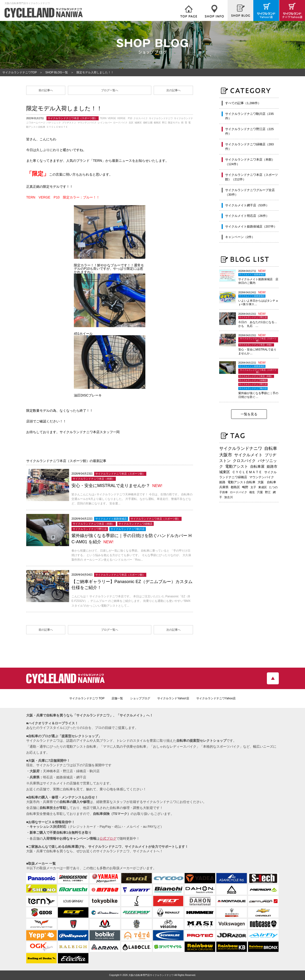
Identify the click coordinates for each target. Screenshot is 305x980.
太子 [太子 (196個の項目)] (253, 487)
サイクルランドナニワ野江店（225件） (249, 131)
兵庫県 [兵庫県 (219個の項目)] (224, 487)
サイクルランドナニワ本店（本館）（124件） (250, 162)
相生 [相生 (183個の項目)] (252, 492)
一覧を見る (249, 414)
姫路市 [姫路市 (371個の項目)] (272, 466)
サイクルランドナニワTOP (20, 72)
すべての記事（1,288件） (243, 103)
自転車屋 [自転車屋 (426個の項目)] (257, 466)
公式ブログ (108, 838)
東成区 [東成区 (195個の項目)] (263, 487)
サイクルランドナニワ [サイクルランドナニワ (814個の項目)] (241, 448)
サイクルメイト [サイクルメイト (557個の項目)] (248, 455)
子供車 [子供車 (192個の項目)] (224, 492)
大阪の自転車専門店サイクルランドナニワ (151, 975)
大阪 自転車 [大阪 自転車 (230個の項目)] (267, 482)
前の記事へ (46, 90)
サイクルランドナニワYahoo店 (216, 698)
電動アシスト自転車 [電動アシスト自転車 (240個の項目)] (241, 482)
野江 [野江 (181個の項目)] (268, 492)
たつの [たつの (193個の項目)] (273, 487)
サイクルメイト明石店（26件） (247, 216)
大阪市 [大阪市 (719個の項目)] (226, 455)
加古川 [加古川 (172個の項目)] (229, 497)
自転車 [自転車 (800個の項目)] (271, 448)
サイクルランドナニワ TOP (87, 698)
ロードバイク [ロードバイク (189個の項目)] (239, 492)
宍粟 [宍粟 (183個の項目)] (260, 492)
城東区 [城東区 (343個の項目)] (225, 472)
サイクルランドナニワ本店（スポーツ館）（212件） (252, 177)
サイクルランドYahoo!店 (173, 698)
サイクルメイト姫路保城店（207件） (251, 226)
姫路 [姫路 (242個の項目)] (222, 482)
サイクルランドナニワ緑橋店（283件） (249, 147)
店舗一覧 (117, 698)
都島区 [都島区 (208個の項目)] (235, 487)
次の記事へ (173, 90)
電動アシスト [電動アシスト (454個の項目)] (237, 466)
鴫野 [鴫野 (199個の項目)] (245, 487)
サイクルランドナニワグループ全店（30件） (250, 192)
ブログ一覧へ (110, 90)
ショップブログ (140, 698)
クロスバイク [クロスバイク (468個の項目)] (244, 461)
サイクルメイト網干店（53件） (247, 205)
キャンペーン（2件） (240, 237)
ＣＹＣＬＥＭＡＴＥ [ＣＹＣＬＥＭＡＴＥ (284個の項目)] (247, 472)
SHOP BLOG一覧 (56, 72)
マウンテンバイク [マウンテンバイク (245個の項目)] (262, 477)
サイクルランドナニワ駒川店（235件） (249, 116)
